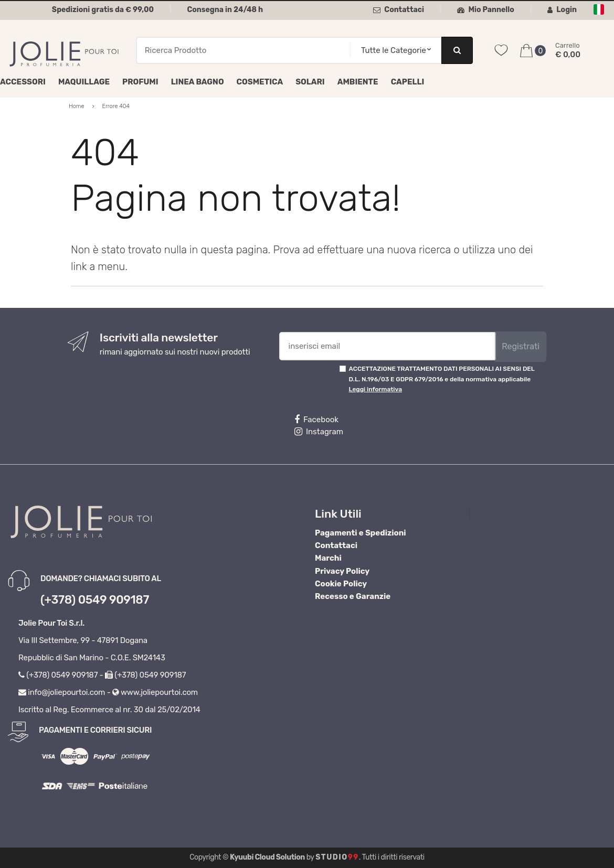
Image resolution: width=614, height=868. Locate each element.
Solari (310, 82)
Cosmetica (260, 82)
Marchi (328, 558)
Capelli (408, 82)
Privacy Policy (342, 571)
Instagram (319, 432)
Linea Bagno (198, 82)
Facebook (316, 420)
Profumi (140, 82)
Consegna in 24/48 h (225, 10)
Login (562, 10)
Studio (337, 857)
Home (77, 106)
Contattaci (399, 10)
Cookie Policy (341, 584)
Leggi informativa (375, 389)
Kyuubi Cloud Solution (267, 857)
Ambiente (358, 82)
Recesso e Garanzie (353, 596)
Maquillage (84, 82)
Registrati (521, 346)
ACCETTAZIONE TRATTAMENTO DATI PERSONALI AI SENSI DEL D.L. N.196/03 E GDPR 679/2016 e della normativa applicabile (442, 379)
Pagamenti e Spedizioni (361, 533)
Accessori (23, 82)
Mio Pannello (486, 10)
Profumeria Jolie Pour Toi (524, 513)
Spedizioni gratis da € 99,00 (103, 10)
